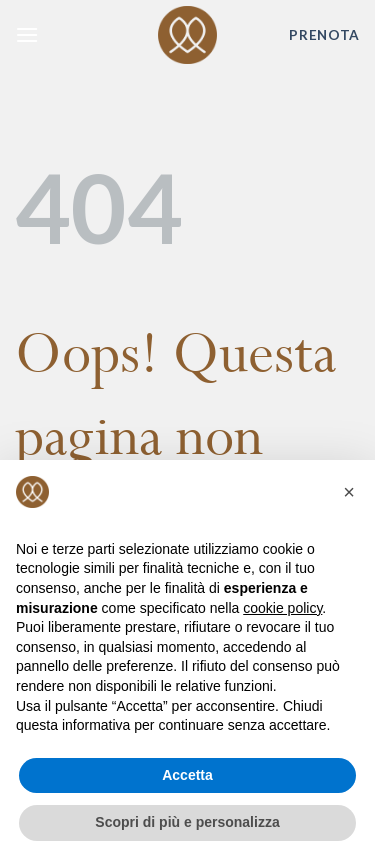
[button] (349, 492)
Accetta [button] (187, 775)
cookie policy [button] (282, 608)
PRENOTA (324, 35)
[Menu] (27, 34)
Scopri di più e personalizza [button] (187, 822)
